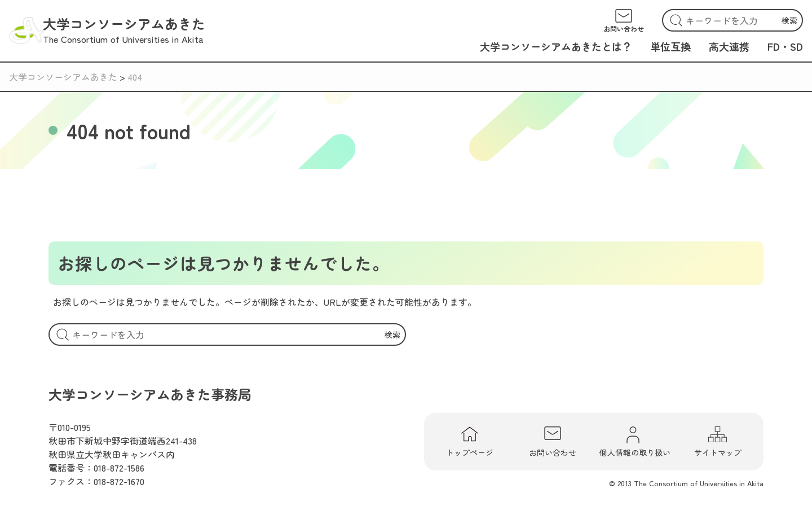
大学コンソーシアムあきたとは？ (556, 46)
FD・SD (785, 46)
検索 (789, 20)
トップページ (470, 442)
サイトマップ (718, 442)
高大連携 (729, 46)
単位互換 (670, 46)
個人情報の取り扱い (635, 442)
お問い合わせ (553, 442)
